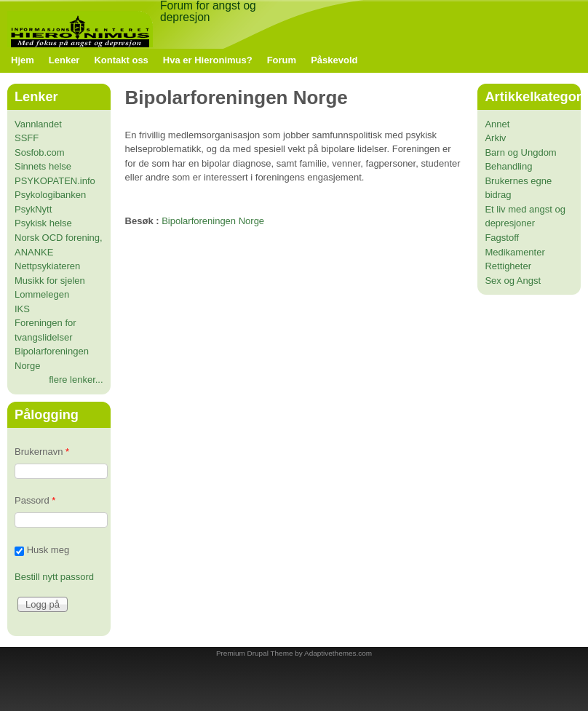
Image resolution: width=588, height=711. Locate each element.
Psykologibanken (50, 195)
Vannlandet (38, 124)
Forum (282, 60)
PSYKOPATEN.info (55, 181)
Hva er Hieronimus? (208, 60)
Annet (497, 124)
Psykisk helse (43, 223)
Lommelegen (42, 294)
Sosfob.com (40, 152)
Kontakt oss (121, 60)
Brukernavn (42, 452)
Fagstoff (502, 238)
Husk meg (48, 550)
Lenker (64, 60)
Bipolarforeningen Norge (213, 221)
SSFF (27, 138)
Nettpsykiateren (47, 266)
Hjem (23, 60)
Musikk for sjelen (50, 281)
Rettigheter (508, 266)
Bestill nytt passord (54, 577)
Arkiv (495, 138)
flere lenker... (76, 380)
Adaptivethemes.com (338, 653)
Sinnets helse (43, 166)
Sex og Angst (513, 281)
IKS (22, 309)
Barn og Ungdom (520, 152)
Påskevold (334, 60)
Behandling (508, 166)
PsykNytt (33, 209)
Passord (35, 500)
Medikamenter (514, 252)
